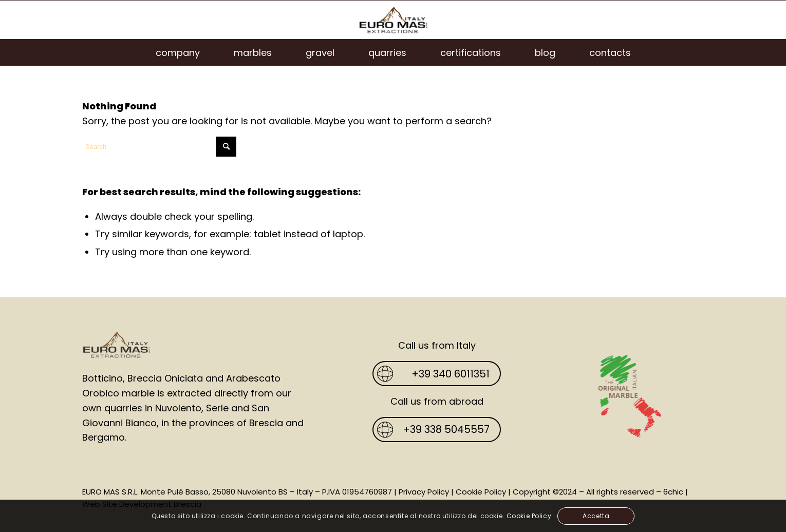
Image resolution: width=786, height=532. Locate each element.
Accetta (596, 516)
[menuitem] (178, 52)
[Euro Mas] (393, 20)
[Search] (159, 147)
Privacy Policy (424, 492)
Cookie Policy (481, 492)
